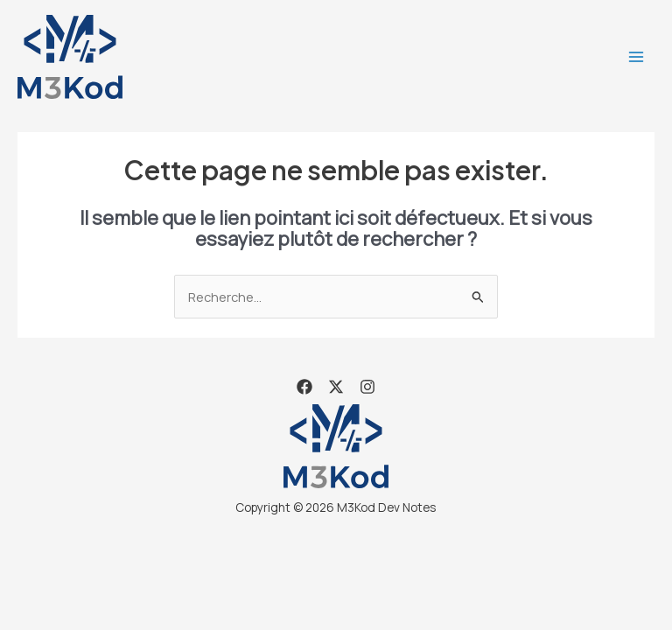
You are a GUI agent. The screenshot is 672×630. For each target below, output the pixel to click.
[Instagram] (367, 387)
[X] (336, 387)
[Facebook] (304, 387)
